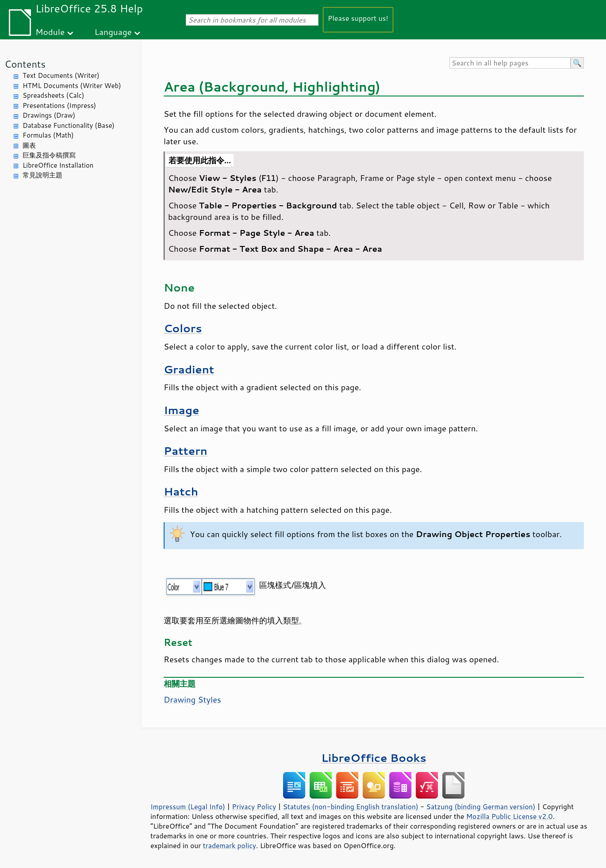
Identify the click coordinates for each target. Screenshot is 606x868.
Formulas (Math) (48, 135)
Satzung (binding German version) (481, 807)
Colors (183, 328)
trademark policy (230, 845)
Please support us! (358, 18)
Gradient (189, 369)
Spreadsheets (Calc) (53, 95)
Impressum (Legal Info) (188, 807)
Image (181, 410)
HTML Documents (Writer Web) (72, 86)
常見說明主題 (42, 175)
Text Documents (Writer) (61, 75)
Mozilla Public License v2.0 (510, 816)
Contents (25, 64)
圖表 (29, 145)
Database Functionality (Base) (69, 125)
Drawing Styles (192, 699)
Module (50, 32)
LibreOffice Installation (58, 165)
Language (113, 32)
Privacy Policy (254, 807)
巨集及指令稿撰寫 (49, 155)
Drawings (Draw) (49, 115)
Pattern (186, 451)
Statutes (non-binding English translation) (350, 807)
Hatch (181, 491)
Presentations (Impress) (59, 106)
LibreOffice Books (374, 758)
